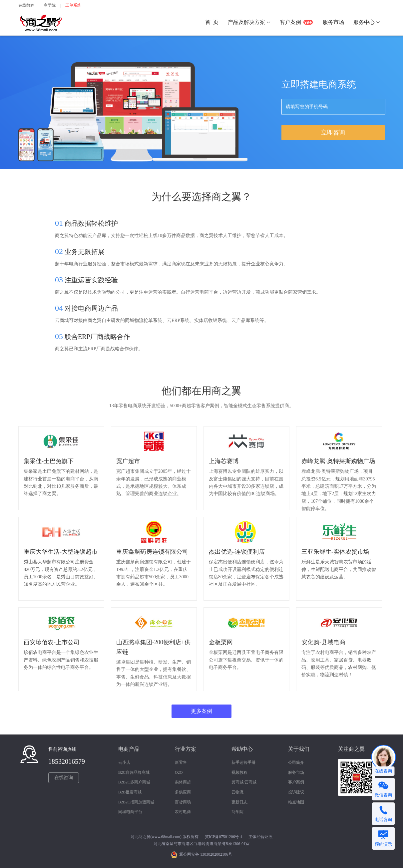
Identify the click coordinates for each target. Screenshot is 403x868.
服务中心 (367, 22)
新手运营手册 (243, 762)
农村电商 (183, 812)
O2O (179, 772)
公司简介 (296, 762)
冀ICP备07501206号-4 (224, 837)
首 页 (212, 22)
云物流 (237, 792)
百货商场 (183, 802)
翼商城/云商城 (244, 782)
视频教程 (239, 772)
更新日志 (239, 802)
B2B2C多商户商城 (134, 782)
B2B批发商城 (130, 792)
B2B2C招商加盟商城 (136, 802)
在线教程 (26, 5)
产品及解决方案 (249, 22)
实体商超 (183, 782)
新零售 (181, 762)
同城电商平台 (130, 812)
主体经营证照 (260, 837)
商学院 (50, 5)
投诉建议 (296, 792)
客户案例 (296, 782)
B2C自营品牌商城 (134, 772)
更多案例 (201, 711)
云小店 (124, 762)
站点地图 (296, 802)
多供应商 (183, 792)
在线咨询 (64, 778)
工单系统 (73, 5)
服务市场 (296, 772)
